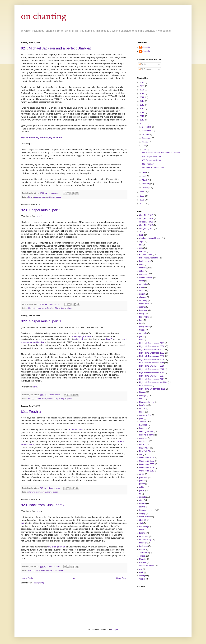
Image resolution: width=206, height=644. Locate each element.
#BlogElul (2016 (146, 225)
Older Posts (121, 578)
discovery (143, 301)
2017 (142, 97)
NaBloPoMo (144, 448)
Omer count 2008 (147, 464)
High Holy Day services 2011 (152, 369)
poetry (142, 484)
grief (141, 337)
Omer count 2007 (147, 461)
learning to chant (146, 435)
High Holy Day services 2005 (152, 350)
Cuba (142, 287)
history (31, 197)
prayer (142, 490)
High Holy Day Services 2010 (152, 366)
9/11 (141, 235)
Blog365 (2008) (146, 255)
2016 (142, 101)
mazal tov (143, 438)
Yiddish (142, 579)
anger (142, 242)
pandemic (143, 477)
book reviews (145, 261)
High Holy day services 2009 (151, 363)
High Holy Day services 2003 (152, 343)
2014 (142, 109)
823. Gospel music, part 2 (41, 210)
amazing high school (81, 336)
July (144, 146)
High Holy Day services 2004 (152, 346)
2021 (142, 90)
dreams (142, 307)
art (140, 245)
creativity (143, 284)
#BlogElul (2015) (146, 222)
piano (142, 481)
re (140, 494)
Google (142, 330)
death (142, 291)
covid (141, 281)
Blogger (115, 630)
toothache (143, 546)
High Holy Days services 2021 (152, 389)
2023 (142, 86)
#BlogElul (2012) (146, 215)
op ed (142, 474)
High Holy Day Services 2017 (152, 376)
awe (141, 248)
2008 (142, 192)
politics (142, 487)
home (142, 399)
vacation (143, 563)
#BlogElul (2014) (146, 219)
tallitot (142, 530)
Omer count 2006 (147, 458)
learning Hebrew (146, 431)
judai (141, 418)
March (145, 180)
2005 (142, 204)
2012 (142, 112)
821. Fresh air (32, 412)
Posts (142, 64)
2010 (142, 120)
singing (142, 513)
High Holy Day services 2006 (152, 353)
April (144, 176)
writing (142, 576)
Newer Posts (27, 578)
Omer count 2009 (147, 467)
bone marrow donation (149, 258)
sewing (142, 507)
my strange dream (57, 547)
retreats (55, 492)
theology (143, 543)
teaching (143, 533)
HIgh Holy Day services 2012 (152, 373)
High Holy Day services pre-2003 (153, 382)
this (23, 523)
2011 (142, 116)
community (40, 492)
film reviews (144, 317)
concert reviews (146, 278)
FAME (109, 339)
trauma (142, 549)
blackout (143, 251)
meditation (144, 441)
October (146, 134)
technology (144, 536)
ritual (55, 570)
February (146, 184)
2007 (142, 196)
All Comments (146, 69)
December (147, 127)
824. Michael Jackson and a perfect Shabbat (56, 48)
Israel (142, 412)
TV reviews (144, 553)
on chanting (44, 16)
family (142, 314)
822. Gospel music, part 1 (41, 321)
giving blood (144, 327)
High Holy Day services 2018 (152, 379)
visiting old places (54, 197)
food (141, 320)
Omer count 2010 (147, 471)
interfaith (143, 405)
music (44, 197)
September (147, 138)
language (143, 428)
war (141, 569)
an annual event (76, 430)
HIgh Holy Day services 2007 (152, 356)
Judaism (37, 197)
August (145, 142)
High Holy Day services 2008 (152, 360)
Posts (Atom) (38, 583)
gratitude (143, 333)
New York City (52, 308)
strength (143, 520)
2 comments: (55, 193)
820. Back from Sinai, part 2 (43, 505)
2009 (142, 124)
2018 (142, 94)
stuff (141, 523)
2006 (142, 200)
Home (75, 578)
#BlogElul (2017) (146, 228)
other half (79, 339)
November (147, 131)
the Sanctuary (145, 540)
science (143, 504)
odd (141, 454)
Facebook (143, 310)
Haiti (141, 340)
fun (141, 323)
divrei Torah (40, 570)
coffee (142, 271)
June (144, 150)
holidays (49, 570)
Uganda (143, 559)
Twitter (60, 570)
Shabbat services (147, 510)
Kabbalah (143, 425)
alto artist (146, 47)
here (39, 216)
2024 (142, 82)
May (144, 173)
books (142, 264)
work (141, 572)
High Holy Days (146, 386)
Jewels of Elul (145, 415)
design (142, 294)
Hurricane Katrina (147, 402)
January (146, 187)
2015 (142, 105)
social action (145, 517)
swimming (143, 527)
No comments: (55, 304)
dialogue (143, 297)
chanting (32, 492)
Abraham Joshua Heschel (150, 238)
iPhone (142, 409)
